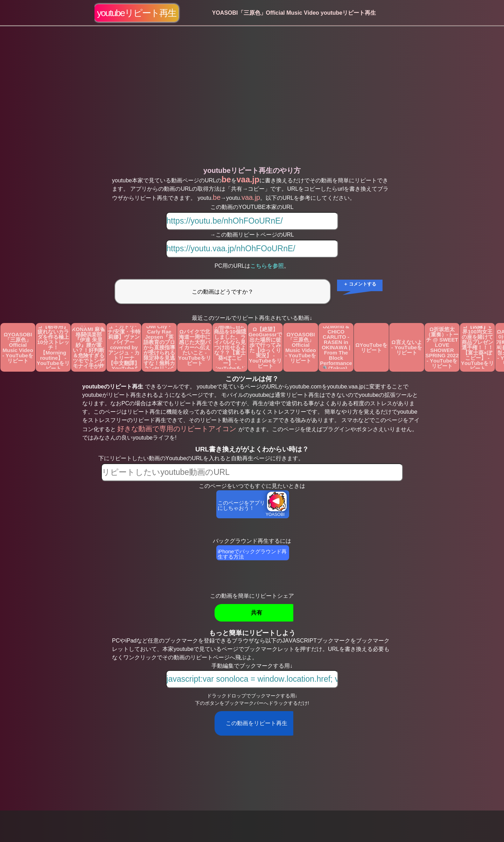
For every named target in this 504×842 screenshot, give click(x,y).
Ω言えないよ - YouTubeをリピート (407, 347)
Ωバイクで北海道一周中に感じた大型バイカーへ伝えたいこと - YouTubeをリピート (195, 347)
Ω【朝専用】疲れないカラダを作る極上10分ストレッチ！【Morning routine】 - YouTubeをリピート (53, 347)
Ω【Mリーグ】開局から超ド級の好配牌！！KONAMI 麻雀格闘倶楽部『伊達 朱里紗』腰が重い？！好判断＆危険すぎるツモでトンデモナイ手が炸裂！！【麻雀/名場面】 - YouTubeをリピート (89, 347)
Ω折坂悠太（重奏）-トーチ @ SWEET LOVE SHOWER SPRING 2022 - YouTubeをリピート (442, 348)
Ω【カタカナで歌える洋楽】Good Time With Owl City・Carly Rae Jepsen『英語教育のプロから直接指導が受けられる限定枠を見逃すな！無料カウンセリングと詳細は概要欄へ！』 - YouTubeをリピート (159, 347)
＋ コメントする (360, 284)
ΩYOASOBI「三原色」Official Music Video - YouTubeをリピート (18, 348)
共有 (257, 613)
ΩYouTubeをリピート (371, 348)
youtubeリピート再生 (136, 13)
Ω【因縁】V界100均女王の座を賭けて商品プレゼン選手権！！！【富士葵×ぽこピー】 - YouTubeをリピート (477, 347)
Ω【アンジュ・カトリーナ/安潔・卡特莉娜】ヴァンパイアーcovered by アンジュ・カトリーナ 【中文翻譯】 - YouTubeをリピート (124, 347)
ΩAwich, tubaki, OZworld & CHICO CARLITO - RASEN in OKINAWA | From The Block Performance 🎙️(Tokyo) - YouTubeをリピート (336, 347)
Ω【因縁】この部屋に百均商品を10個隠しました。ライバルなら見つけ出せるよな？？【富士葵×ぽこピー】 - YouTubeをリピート (230, 347)
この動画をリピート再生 (257, 723)
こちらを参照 (267, 266)
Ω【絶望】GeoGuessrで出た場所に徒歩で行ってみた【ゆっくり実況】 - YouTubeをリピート (265, 348)
